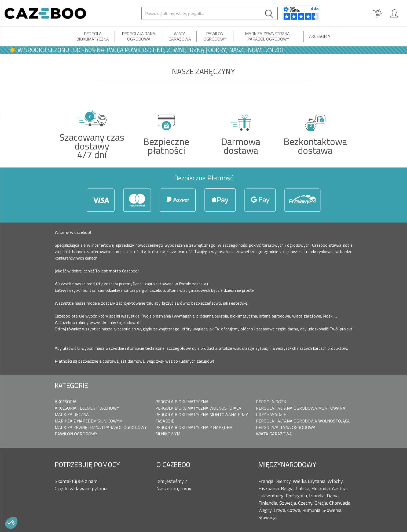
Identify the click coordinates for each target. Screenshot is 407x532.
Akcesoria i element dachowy (87, 408)
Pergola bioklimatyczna (93, 36)
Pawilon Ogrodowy (215, 36)
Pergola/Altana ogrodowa (139, 36)
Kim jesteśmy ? (172, 481)
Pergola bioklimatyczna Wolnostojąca (198, 408)
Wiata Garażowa (180, 36)
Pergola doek (271, 402)
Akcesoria (320, 36)
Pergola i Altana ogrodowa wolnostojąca (303, 421)
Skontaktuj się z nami (77, 481)
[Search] (201, 13)
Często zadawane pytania (81, 488)
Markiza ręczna (72, 414)
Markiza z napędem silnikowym (89, 421)
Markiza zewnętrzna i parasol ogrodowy (268, 36)
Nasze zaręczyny (174, 488)
